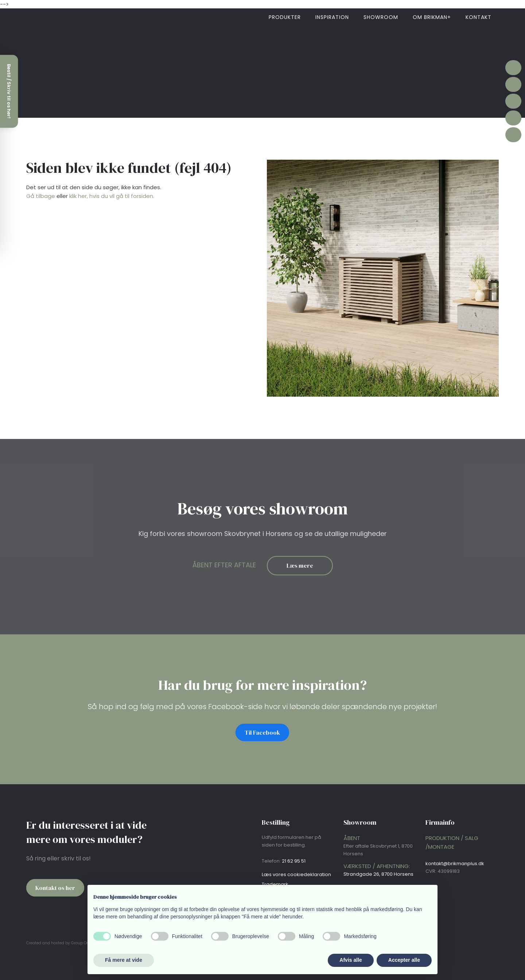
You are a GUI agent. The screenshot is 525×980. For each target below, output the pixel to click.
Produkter (285, 17)
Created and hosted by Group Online (61, 943)
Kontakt (479, 17)
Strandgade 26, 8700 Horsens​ (378, 874)
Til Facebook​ (262, 732)
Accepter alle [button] (404, 960)
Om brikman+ (432, 17)
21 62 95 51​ (294, 861)
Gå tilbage (41, 196)
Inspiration (332, 17)
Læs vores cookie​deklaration (296, 874)
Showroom (381, 17)
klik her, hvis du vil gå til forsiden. (112, 196)
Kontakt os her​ (55, 888)
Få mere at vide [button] (124, 960)
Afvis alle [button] (351, 960)
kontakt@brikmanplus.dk (455, 864)
